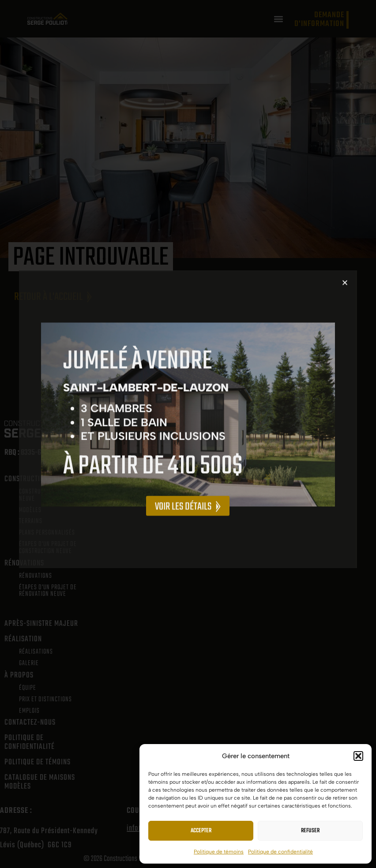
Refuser (310, 831)
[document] (188, 434)
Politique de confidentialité (280, 852)
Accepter (201, 831)
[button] (358, 756)
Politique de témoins (219, 852)
